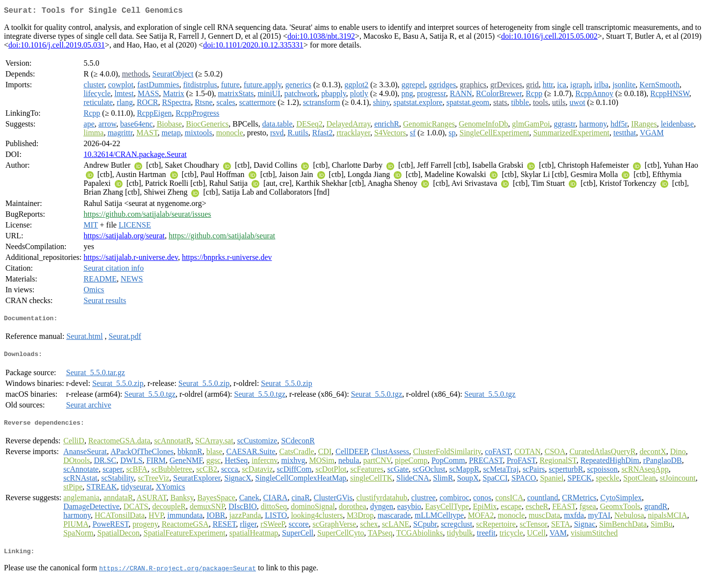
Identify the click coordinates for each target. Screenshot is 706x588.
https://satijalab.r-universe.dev (131, 259)
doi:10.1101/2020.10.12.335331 (253, 47)
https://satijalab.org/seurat (124, 238)
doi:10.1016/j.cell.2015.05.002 (549, 38)
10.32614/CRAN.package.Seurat (135, 156)
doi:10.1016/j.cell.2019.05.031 (57, 47)
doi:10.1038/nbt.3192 (321, 38)
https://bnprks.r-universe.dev (227, 259)
